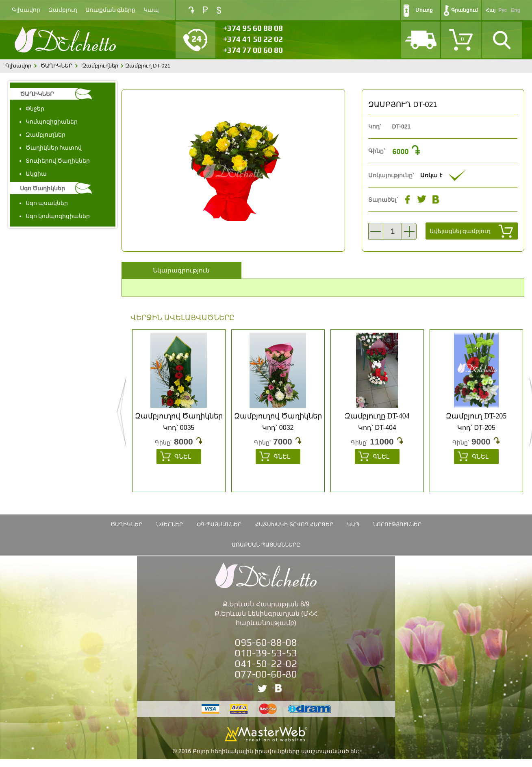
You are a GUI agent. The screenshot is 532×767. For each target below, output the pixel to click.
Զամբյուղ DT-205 (476, 416)
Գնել (183, 456)
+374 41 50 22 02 (253, 39)
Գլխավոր (26, 10)
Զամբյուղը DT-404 (377, 416)
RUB (205, 10)
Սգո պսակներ (47, 203)
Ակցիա (36, 174)
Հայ (491, 10)
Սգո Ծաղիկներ (43, 188)
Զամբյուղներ (100, 66)
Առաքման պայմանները (266, 545)
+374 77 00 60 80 (253, 50)
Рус (503, 10)
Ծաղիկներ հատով (54, 148)
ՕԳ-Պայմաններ (219, 524)
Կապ (151, 10)
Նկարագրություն (181, 270)
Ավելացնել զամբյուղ (460, 231)
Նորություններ (397, 524)
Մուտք (424, 10)
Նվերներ (169, 524)
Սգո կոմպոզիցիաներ (58, 216)
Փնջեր (35, 109)
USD (219, 10)
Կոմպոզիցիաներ (52, 122)
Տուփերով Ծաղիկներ (58, 161)
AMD (191, 10)
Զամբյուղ (63, 10)
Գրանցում (465, 10)
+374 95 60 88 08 (253, 28)
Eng (516, 10)
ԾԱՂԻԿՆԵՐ (56, 66)
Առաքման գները (111, 10)
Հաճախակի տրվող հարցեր (294, 524)
